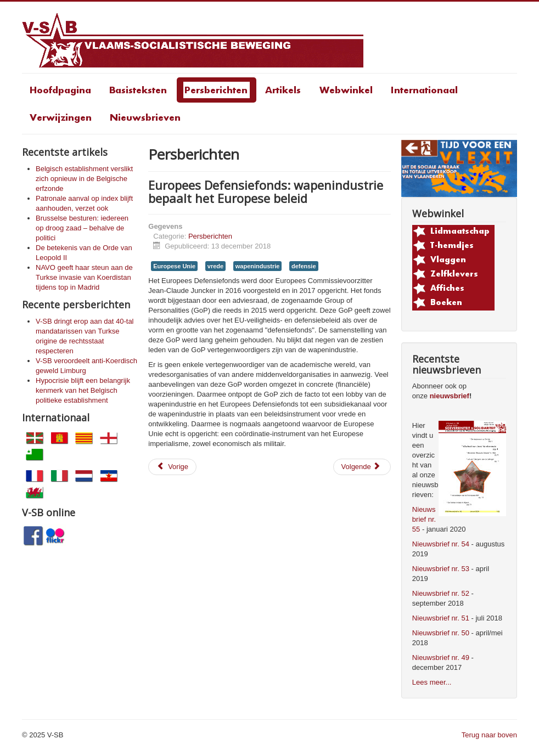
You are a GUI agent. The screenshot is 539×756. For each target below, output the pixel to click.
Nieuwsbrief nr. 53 (441, 569)
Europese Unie (174, 266)
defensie (304, 266)
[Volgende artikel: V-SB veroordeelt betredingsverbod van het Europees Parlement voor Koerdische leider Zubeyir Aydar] (362, 467)
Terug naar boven (489, 735)
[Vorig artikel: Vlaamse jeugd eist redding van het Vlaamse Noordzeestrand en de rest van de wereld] (172, 467)
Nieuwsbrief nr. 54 (441, 544)
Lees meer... (432, 682)
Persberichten (210, 236)
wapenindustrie (258, 266)
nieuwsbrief (450, 396)
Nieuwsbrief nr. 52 (441, 593)
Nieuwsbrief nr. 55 (424, 519)
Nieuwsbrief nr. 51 (441, 618)
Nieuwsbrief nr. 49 (441, 658)
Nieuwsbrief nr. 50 (441, 633)
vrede (215, 266)
